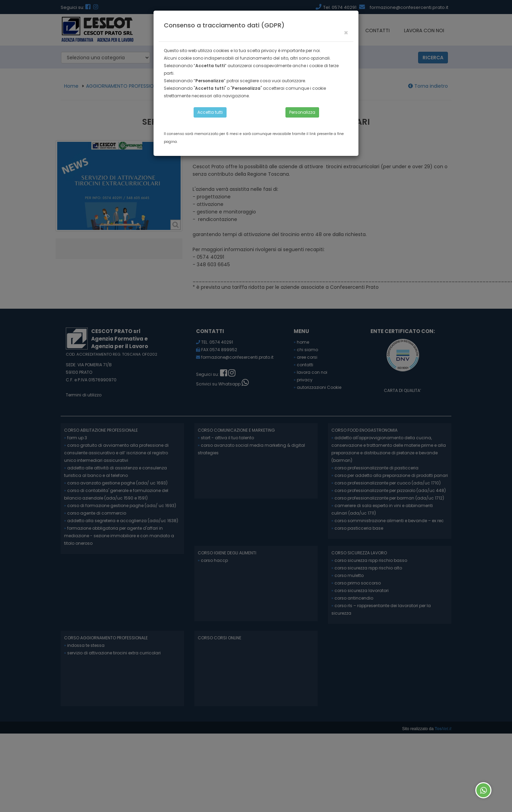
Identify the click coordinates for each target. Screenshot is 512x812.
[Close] (346, 33)
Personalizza (302, 112)
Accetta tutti (210, 112)
